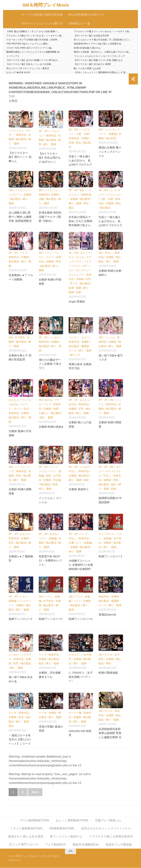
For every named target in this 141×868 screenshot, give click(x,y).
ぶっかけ (55, 337)
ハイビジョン (16, 130)
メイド (77, 601)
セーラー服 (75, 713)
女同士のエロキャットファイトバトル (106, 829)
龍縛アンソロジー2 (20, 619)
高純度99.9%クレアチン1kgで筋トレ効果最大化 (97, 44)
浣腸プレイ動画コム (108, 821)
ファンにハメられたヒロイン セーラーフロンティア (99, 56)
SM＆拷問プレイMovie (46, 5)
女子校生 (20, 337)
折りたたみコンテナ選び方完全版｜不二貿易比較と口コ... (102, 40)
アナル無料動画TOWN (34, 821)
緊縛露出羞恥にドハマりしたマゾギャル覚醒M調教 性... (34, 52)
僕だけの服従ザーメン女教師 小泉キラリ (50, 364)
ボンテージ (82, 270)
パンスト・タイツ (79, 337)
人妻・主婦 (82, 134)
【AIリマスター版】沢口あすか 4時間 (92, 64)
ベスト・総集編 (108, 134)
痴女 (114, 485)
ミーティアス (13, 56)
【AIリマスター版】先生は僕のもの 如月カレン (50, 158)
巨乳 (58, 262)
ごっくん (110, 337)
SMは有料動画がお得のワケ (86, 15)
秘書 (79, 288)
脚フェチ (75, 355)
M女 (82, 190)
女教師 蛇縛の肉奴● (51, 427)
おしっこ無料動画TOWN (72, 821)
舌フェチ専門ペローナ (24, 845)
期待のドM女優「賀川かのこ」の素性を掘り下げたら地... (102, 52)
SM (76, 130)
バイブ (23, 253)
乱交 (26, 409)
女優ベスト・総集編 (80, 543)
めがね (14, 404)
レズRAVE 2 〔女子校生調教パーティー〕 (81, 677)
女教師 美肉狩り (79, 489)
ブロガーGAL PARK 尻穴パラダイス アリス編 (29, 48)
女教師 (85, 138)
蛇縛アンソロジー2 (50, 619)
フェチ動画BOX (55, 845)
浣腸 (41, 199)
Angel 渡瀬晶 (77, 302)
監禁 (71, 288)
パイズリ (75, 266)
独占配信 (21, 139)
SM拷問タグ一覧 (79, 24)
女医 (48, 476)
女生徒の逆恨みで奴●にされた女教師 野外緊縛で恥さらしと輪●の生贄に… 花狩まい (81, 225)
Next (35, 792)
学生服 (57, 480)
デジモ (109, 655)
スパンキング (112, 130)
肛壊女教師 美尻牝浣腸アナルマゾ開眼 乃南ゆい (50, 217)
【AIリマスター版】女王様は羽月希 (91, 36)
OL (70, 253)
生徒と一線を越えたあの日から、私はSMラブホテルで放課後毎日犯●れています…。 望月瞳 (81, 165)
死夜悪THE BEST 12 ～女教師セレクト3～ (50, 561)
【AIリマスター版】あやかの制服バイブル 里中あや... (33, 60)
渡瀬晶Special (107, 615)
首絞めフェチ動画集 (119, 845)
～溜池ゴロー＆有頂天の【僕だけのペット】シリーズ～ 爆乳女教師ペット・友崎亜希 (20, 744)
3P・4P (43, 131)
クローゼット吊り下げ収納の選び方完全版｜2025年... (33, 40)
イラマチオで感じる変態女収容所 (111, 837)
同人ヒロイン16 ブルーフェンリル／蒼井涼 (28, 69)
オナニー (85, 253)
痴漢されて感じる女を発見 (26, 837)
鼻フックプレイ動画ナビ (66, 837)
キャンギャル (76, 257)
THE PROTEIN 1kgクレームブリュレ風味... (28, 44)
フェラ (43, 471)
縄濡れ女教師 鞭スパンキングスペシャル (110, 152)
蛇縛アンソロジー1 (110, 557)
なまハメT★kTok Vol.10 (18, 73)
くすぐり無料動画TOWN (26, 829)
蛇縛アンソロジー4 (80, 619)
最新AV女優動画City (86, 845)
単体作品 (21, 135)
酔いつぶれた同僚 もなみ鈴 (87, 69)
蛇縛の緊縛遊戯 (108, 673)
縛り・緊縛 (50, 144)
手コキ (74, 284)
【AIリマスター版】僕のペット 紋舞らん (20, 157)
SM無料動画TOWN (62, 829)
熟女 (79, 143)
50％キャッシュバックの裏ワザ (42, 24)
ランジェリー (76, 275)
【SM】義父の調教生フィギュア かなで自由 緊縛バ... (33, 32)
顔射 (79, 292)
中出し (109, 253)
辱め (109, 664)
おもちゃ (14, 400)
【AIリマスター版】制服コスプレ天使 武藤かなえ (98, 60)
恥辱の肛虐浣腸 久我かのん (87, 48)
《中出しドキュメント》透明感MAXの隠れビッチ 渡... (101, 73)
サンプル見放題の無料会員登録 (42, 15)
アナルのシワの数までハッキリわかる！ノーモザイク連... (102, 32)
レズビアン (15, 195)
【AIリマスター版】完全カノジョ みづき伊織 (29, 64)
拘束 (71, 143)
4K (70, 130)
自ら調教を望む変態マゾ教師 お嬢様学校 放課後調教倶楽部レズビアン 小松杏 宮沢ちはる (20, 221)
